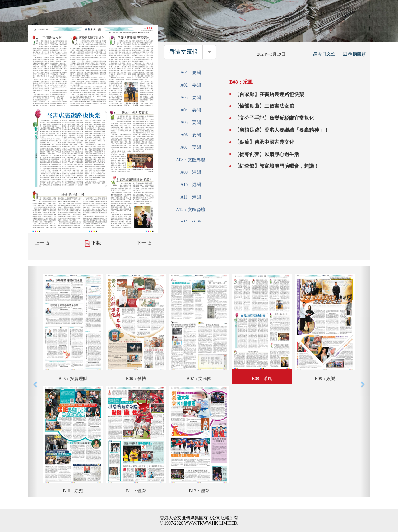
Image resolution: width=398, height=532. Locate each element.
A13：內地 (191, 222)
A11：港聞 (191, 197)
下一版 (144, 243)
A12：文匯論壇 (191, 210)
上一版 (42, 243)
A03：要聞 (191, 98)
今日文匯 (324, 54)
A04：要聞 (191, 110)
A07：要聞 (191, 147)
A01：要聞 (191, 73)
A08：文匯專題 (191, 160)
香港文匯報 (183, 52)
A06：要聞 (191, 135)
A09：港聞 (191, 172)
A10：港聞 (191, 185)
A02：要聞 (191, 85)
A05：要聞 (191, 122)
